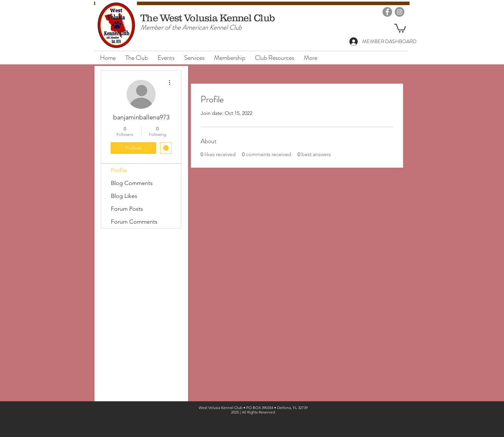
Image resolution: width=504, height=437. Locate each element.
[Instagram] (400, 12)
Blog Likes (124, 196)
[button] (400, 28)
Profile (119, 170)
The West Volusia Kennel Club (208, 18)
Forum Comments (134, 222)
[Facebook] (387, 12)
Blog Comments (132, 183)
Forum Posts (127, 209)
